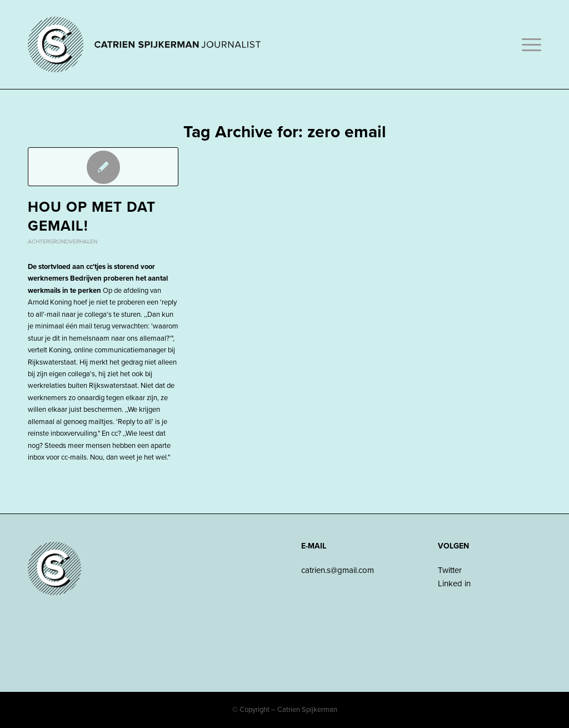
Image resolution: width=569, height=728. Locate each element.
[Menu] (528, 44)
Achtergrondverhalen (63, 241)
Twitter (450, 570)
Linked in (454, 584)
